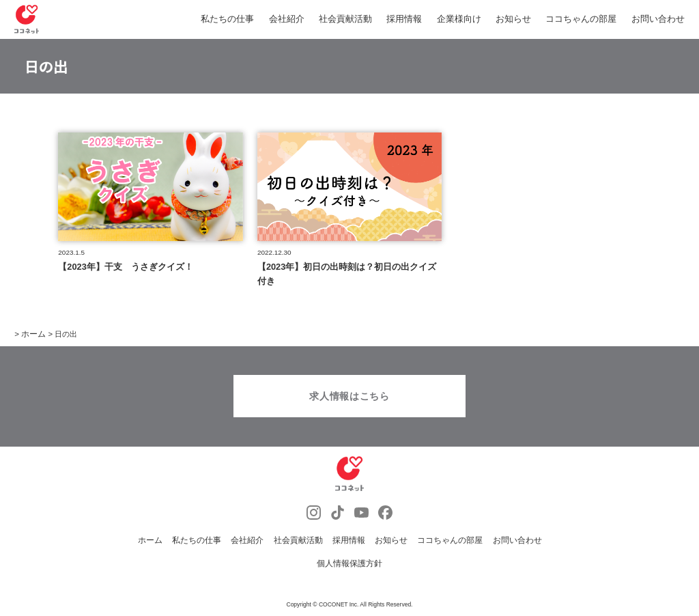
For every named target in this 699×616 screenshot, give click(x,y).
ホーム (163, 542)
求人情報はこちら (349, 399)
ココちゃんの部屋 (581, 19)
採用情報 (404, 19)
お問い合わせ (658, 19)
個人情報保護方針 (349, 565)
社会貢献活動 (345, 19)
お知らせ (513, 19)
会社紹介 (287, 19)
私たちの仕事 (227, 19)
